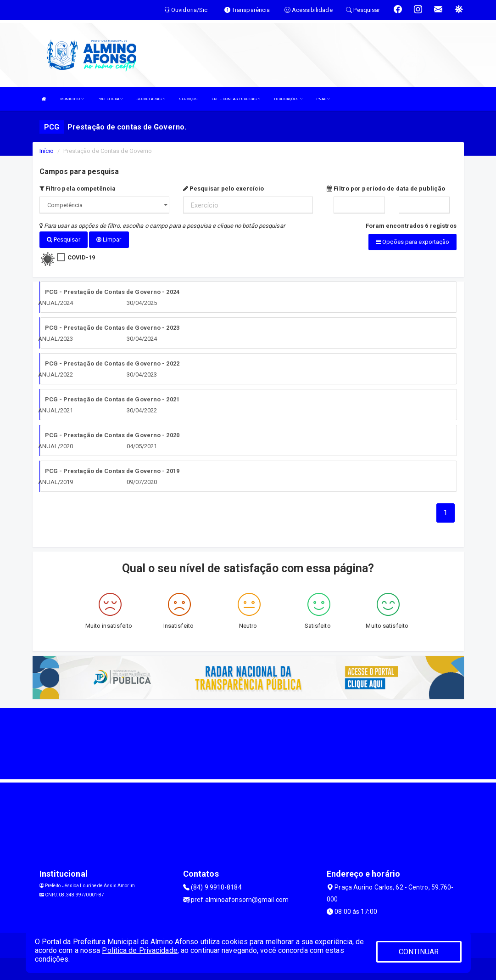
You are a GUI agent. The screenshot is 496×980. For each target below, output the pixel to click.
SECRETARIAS (151, 99)
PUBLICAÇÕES (288, 99)
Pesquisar (64, 239)
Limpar (109, 239)
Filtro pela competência (78, 189)
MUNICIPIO (72, 99)
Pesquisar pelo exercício (224, 189)
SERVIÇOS (188, 99)
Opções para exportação (412, 242)
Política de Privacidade (139, 950)
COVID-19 (81, 257)
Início (47, 151)
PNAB (323, 99)
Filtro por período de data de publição (386, 189)
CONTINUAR (419, 952)
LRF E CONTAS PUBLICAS (236, 99)
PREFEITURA (110, 99)
